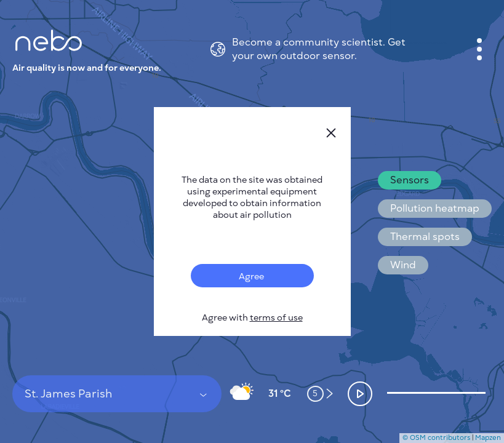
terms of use (276, 318)
